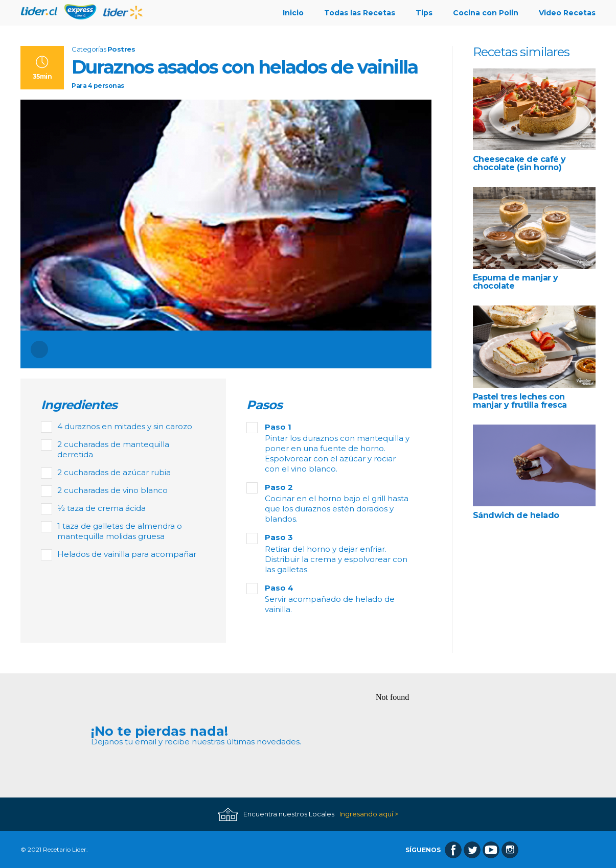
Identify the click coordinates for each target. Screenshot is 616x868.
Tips (424, 13)
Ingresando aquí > (369, 814)
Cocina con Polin (486, 13)
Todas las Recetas (360, 13)
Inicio (293, 13)
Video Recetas (567, 13)
